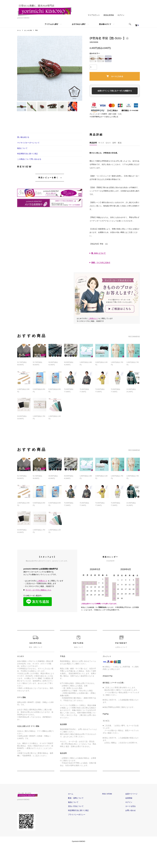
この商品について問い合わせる (29, 169)
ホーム (19, 30)
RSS (109, 803)
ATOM (114, 803)
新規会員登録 (109, 15)
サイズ (101, 152)
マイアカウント (94, 15)
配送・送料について (83, 807)
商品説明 (93, 152)
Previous (21, 68)
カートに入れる (115, 76)
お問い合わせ (133, 820)
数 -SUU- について (99, 263)
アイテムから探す (52, 24)
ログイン (121, 15)
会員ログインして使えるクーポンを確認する (115, 91)
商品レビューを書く (48, 187)
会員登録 (131, 807)
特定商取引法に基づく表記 (27, 163)
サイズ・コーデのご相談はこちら (38, 599)
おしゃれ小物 (29, 30)
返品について (22, 158)
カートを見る (133, 816)
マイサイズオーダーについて (28, 152)
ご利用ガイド (93, 328)
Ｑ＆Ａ (108, 152)
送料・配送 (117, 152)
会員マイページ (134, 803)
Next (78, 68)
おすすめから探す (79, 24)
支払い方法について (83, 816)
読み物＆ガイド (105, 24)
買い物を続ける (23, 147)
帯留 (39, 30)
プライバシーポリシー (84, 824)
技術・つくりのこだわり (101, 272)
